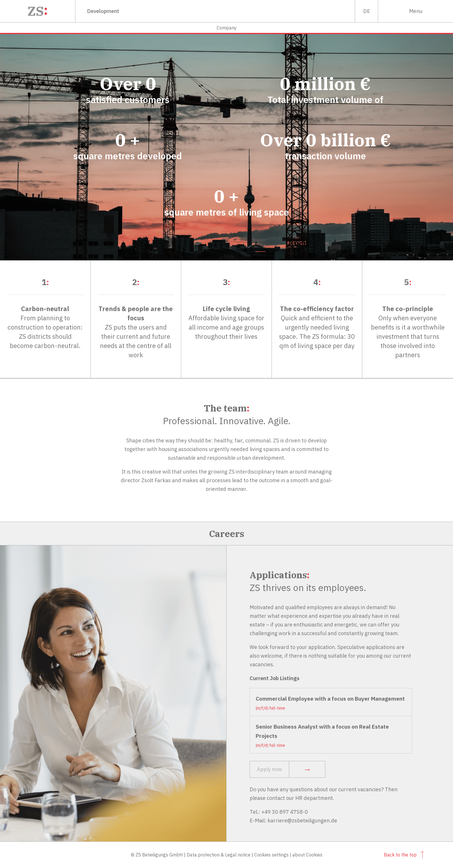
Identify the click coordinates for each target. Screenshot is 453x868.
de (367, 11)
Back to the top (404, 855)
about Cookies (307, 855)
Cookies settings (271, 855)
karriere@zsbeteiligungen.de (302, 821)
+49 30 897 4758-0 (285, 812)
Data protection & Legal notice (219, 855)
